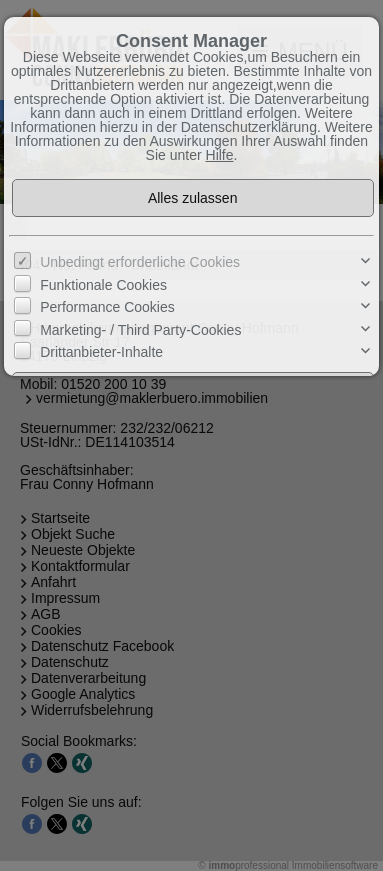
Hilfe (220, 155)
